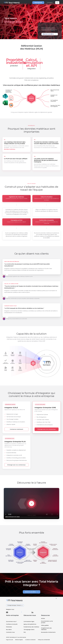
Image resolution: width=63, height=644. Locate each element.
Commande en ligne (29, 622)
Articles (43, 618)
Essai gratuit (38, 3)
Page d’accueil (9, 640)
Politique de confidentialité (44, 640)
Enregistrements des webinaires (46, 629)
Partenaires (9, 627)
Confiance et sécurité (12, 624)
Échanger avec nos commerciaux (47, 429)
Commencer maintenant (16, 429)
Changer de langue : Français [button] (14, 605)
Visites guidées (45, 625)
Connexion (50, 3)
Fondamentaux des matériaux (31, 627)
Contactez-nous (10, 632)
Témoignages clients (29, 630)
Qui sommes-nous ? (11, 622)
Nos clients (9, 630)
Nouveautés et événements (48, 632)
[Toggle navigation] (57, 3)
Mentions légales (19, 640)
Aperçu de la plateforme (30, 624)
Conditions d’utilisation (30, 640)
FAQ (25, 632)
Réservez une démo (50, 34)
